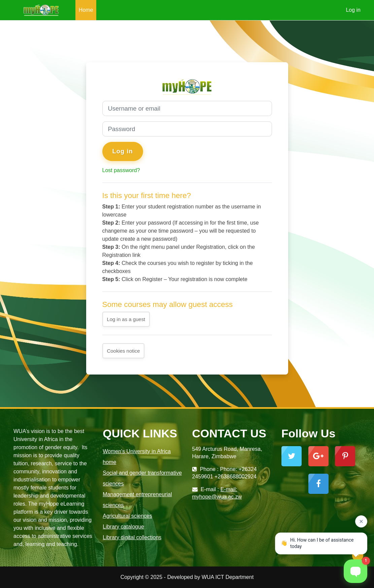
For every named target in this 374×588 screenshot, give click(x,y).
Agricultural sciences (127, 516)
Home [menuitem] (86, 10)
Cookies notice (124, 351)
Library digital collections (132, 537)
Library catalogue (123, 527)
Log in (353, 10)
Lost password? (121, 170)
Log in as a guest (126, 319)
